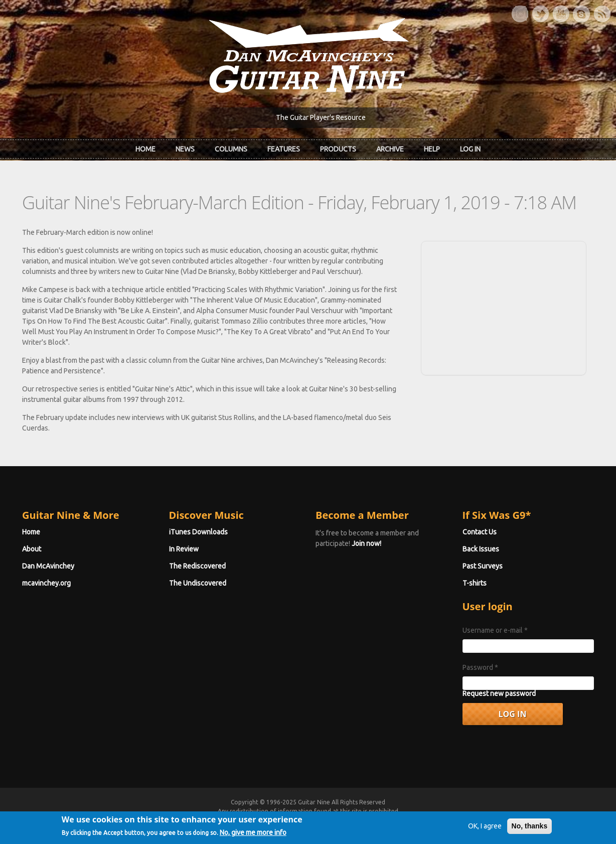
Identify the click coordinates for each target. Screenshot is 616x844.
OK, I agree (485, 828)
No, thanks (530, 828)
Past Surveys (483, 566)
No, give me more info (253, 834)
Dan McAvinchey (48, 566)
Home (145, 149)
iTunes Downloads (198, 532)
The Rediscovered (197, 566)
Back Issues (481, 549)
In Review (184, 549)
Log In (470, 149)
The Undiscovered (198, 583)
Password (480, 667)
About (32, 549)
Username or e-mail (495, 630)
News (185, 149)
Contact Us (480, 532)
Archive (390, 149)
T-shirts (475, 583)
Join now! (366, 543)
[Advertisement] (504, 307)
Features (284, 149)
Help (432, 149)
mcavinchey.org (46, 583)
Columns (231, 149)
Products (338, 149)
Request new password (499, 693)
